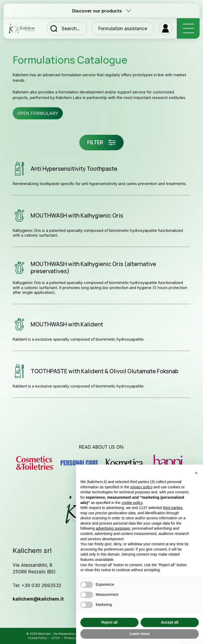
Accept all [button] (170, 622)
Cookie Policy (37, 638)
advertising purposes (113, 528)
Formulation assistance (123, 28)
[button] (196, 473)
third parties (173, 508)
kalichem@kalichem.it (38, 599)
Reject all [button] (109, 622)
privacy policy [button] (141, 487)
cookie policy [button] (132, 503)
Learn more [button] (140, 634)
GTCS (56, 638)
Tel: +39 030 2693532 (37, 585)
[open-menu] (188, 28)
